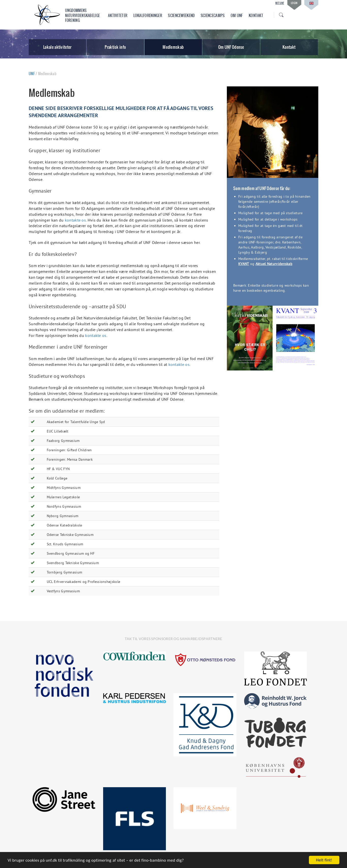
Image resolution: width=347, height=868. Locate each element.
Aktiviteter (118, 15)
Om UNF (237, 15)
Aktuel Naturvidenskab (274, 264)
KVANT (244, 264)
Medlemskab (173, 47)
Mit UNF (280, 3)
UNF (32, 74)
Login (294, 3)
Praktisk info (115, 47)
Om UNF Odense (231, 47)
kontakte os (75, 220)
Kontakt (256, 15)
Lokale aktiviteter (57, 47)
